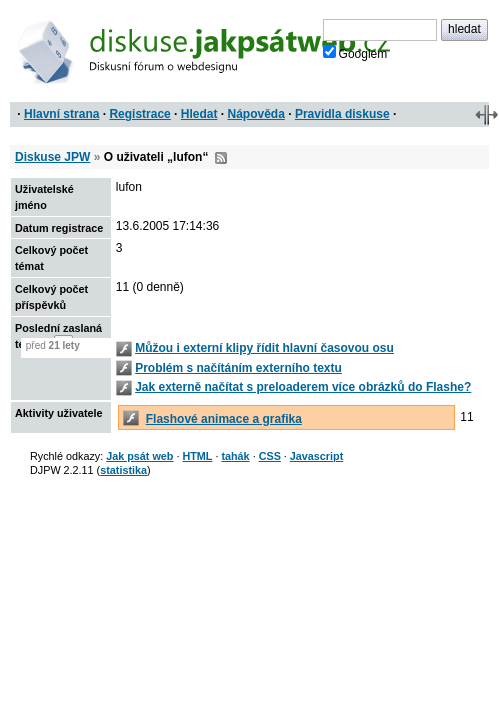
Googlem (355, 53)
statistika (123, 470)
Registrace (139, 114)
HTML (197, 456)
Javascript (316, 456)
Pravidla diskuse (342, 114)
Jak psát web (139, 456)
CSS (270, 456)
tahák (235, 456)
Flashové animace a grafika (224, 419)
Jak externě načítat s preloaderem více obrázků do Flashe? (303, 387)
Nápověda (256, 114)
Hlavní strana (61, 114)
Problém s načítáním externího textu (238, 368)
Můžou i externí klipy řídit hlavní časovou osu (264, 348)
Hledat (199, 114)
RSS (221, 158)
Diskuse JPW (52, 157)
